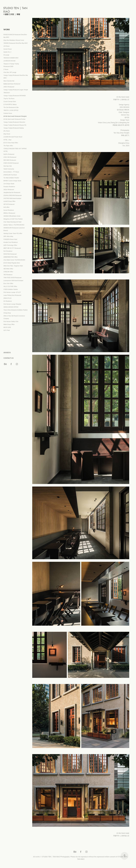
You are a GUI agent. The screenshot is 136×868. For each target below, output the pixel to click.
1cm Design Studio (9, 184)
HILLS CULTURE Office (10, 286)
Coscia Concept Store (10, 102)
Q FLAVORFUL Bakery (10, 104)
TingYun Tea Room (9, 99)
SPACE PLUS (7, 298)
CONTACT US (9, 358)
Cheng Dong (7, 313)
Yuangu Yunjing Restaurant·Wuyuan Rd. (15, 125)
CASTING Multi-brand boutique (12, 198)
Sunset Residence (9, 210)
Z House (6, 69)
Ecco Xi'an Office (8, 284)
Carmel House (8, 49)
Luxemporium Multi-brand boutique (13, 281)
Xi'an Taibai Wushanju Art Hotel (12, 222)
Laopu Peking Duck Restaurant (12, 295)
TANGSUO (7, 93)
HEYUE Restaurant (9, 204)
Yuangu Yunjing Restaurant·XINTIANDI (15, 96)
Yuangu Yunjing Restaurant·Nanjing (14, 128)
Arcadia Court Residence (11, 242)
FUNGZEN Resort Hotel (10, 239)
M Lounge (6, 55)
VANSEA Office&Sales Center (12, 216)
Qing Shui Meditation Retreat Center (14, 40)
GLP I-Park (7, 330)
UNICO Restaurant (9, 87)
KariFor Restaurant (9, 154)
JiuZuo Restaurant (9, 190)
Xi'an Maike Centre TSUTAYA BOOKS (14, 260)
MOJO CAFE (7, 327)
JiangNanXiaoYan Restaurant (12, 193)
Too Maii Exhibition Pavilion (11, 178)
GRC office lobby (8, 236)
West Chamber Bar (9, 81)
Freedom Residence (9, 187)
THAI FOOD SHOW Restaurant (12, 278)
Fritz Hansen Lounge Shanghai (12, 304)
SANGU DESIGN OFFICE (11, 307)
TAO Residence (8, 275)
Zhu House (7, 131)
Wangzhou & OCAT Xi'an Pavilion (13, 219)
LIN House (6, 46)
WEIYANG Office (8, 269)
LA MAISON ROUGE (9, 61)
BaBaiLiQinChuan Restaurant (12, 84)
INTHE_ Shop (7, 140)
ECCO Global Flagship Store (12, 263)
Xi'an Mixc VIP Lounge (10, 72)
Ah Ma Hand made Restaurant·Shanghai (15, 116)
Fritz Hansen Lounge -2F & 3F (12, 292)
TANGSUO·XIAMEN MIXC (11, 58)
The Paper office (8, 146)
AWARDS (7, 353)
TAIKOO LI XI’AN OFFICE (11, 110)
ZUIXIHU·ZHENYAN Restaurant (13, 195)
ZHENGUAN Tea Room (10, 175)
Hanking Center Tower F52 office (13, 233)
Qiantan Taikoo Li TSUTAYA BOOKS (14, 225)
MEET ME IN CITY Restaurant (12, 248)
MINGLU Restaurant (9, 213)
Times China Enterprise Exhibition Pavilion (15, 310)
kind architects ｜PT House (11, 172)
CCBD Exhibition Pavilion (11, 289)
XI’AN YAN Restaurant (10, 157)
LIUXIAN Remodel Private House (13, 137)
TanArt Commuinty (9, 169)
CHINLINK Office (8, 272)
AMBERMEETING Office (10, 257)
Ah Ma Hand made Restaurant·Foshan (14, 119)
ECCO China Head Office (11, 143)
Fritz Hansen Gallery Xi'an (11, 322)
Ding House (7, 134)
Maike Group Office (9, 324)
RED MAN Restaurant (10, 160)
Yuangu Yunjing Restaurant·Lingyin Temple (16, 90)
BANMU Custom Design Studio (12, 181)
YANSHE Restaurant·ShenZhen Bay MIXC (16, 43)
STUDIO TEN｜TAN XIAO (16, 10)
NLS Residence (8, 251)
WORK (7, 29)
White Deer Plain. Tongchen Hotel (13, 266)
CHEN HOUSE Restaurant (11, 163)
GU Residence (8, 301)
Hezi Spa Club (8, 166)
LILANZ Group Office (9, 201)
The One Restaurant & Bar (11, 107)
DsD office (6, 207)
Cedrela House (8, 113)
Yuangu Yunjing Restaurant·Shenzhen (14, 122)
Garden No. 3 (7, 52)
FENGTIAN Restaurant (10, 254)
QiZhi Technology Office (10, 245)
